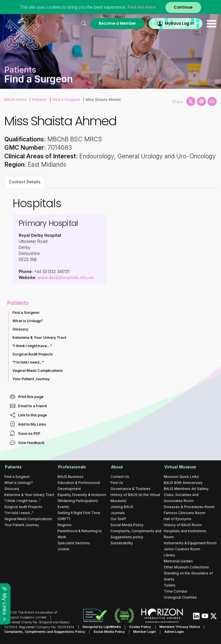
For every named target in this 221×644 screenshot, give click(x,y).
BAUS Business (71, 477)
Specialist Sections (74, 543)
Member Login (145, 632)
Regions (65, 525)
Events (63, 507)
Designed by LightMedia (102, 627)
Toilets (170, 585)
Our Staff (118, 519)
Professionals (72, 467)
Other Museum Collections (186, 567)
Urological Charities (180, 597)
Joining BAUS (122, 507)
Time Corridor (176, 591)
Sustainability (122, 543)
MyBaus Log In (179, 23)
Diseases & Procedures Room (189, 507)
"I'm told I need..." (28, 362)
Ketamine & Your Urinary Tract (39, 338)
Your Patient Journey (31, 379)
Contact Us (120, 477)
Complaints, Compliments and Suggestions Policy (45, 632)
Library (169, 555)
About (116, 467)
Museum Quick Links (181, 477)
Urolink (63, 549)
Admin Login (174, 632)
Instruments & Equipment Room (190, 543)
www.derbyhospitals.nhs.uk (66, 277)
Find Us (117, 483)
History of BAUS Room (183, 525)
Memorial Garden (178, 561)
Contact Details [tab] (25, 182)
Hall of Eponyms (178, 519)
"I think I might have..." (32, 346)
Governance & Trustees (130, 489)
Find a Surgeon (65, 99)
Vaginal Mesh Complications (38, 371)
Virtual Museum (180, 467)
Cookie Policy (140, 627)
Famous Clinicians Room (184, 513)
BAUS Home (15, 99)
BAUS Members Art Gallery (186, 489)
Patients (39, 99)
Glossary (20, 329)
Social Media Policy (127, 525)
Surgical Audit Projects (33, 354)
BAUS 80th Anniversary (183, 483)
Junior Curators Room (182, 549)
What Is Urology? (28, 321)
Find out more (142, 7)
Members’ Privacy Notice (180, 627)
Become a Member (117, 23)
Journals (118, 513)
